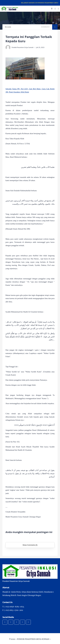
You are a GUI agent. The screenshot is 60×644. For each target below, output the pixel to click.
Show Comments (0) (30, 545)
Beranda (8, 27)
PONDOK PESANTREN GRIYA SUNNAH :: (34, 639)
